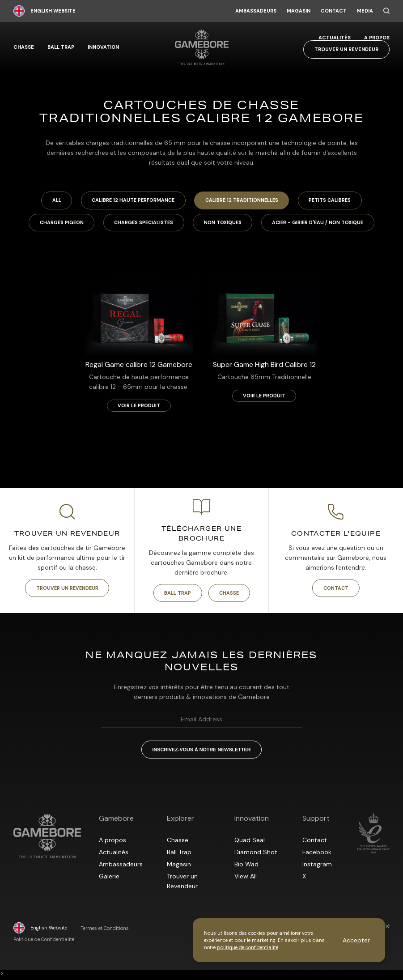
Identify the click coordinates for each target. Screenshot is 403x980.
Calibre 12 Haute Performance (130, 201)
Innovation (103, 47)
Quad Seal (250, 843)
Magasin (299, 11)
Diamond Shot (256, 855)
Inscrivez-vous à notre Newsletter (201, 752)
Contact (334, 11)
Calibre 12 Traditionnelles (244, 201)
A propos (377, 38)
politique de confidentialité (248, 947)
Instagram (317, 867)
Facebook (317, 855)
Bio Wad (246, 867)
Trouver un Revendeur (346, 49)
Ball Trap (61, 47)
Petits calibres (336, 201)
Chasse (24, 47)
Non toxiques (225, 224)
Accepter (356, 940)
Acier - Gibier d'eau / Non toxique (324, 224)
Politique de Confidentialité (44, 943)
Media (365, 11)
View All (246, 879)
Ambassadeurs (256, 11)
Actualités (335, 38)
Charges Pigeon (56, 224)
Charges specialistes (142, 224)
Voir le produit (139, 407)
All (50, 201)
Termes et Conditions (105, 931)
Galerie (109, 879)
